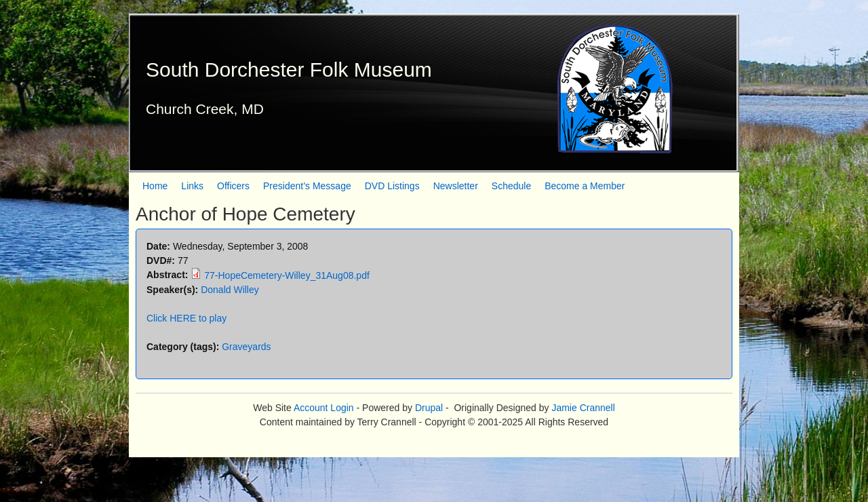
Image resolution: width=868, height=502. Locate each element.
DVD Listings (392, 186)
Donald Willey (230, 290)
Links (192, 186)
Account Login (324, 408)
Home (155, 186)
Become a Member (585, 186)
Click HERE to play (186, 318)
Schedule (511, 186)
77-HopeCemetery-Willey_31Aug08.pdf (287, 275)
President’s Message (307, 186)
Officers (233, 186)
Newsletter (456, 186)
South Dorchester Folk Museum (289, 70)
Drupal (429, 408)
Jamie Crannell (583, 408)
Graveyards (246, 347)
